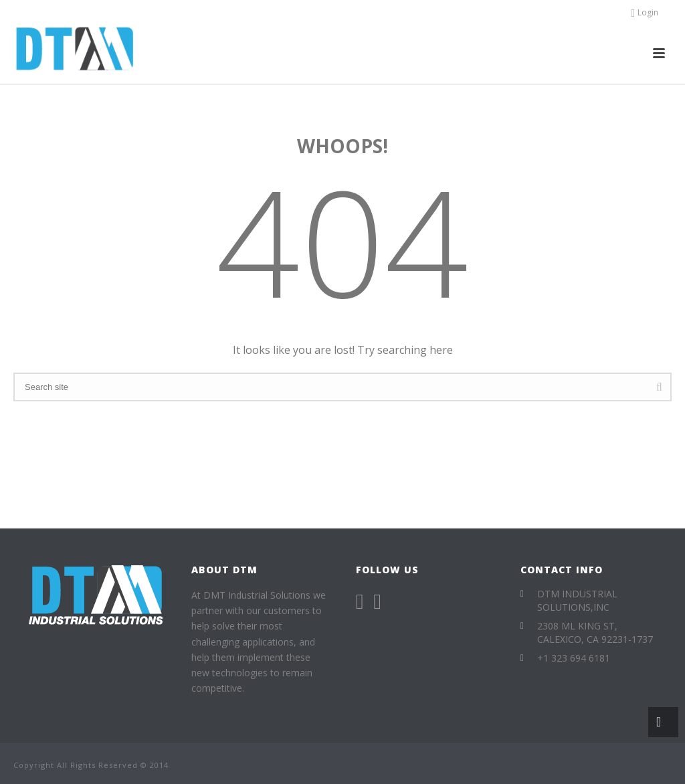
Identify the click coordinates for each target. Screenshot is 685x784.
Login (645, 12)
